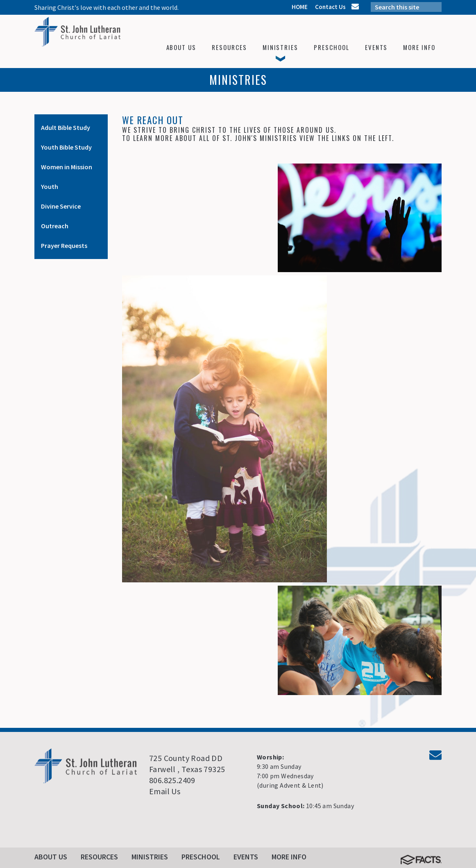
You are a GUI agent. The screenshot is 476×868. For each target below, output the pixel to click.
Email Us (165, 791)
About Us (51, 857)
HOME (300, 7)
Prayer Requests (64, 245)
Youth (50, 186)
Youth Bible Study (66, 147)
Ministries (150, 857)
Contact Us (330, 7)
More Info (289, 857)
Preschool (201, 857)
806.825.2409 (172, 780)
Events (246, 857)
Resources (99, 857)
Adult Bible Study (66, 127)
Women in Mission (67, 167)
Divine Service (61, 206)
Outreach (55, 226)
